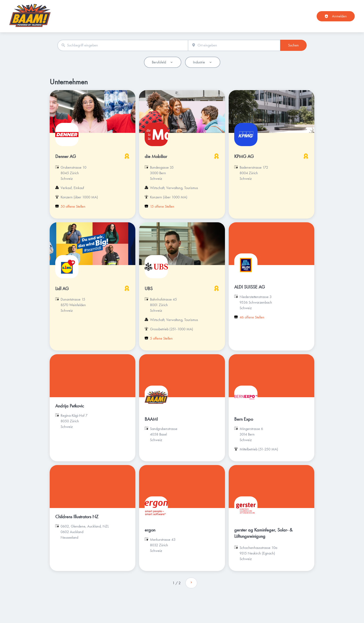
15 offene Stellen (162, 206)
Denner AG (66, 156)
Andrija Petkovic (70, 406)
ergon (150, 530)
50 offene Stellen (73, 206)
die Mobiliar (156, 156)
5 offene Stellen (161, 338)
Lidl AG (62, 289)
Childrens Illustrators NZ (77, 517)
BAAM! (151, 419)
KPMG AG (244, 156)
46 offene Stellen (252, 317)
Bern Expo (244, 419)
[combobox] (123, 45)
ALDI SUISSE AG (250, 287)
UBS (149, 289)
